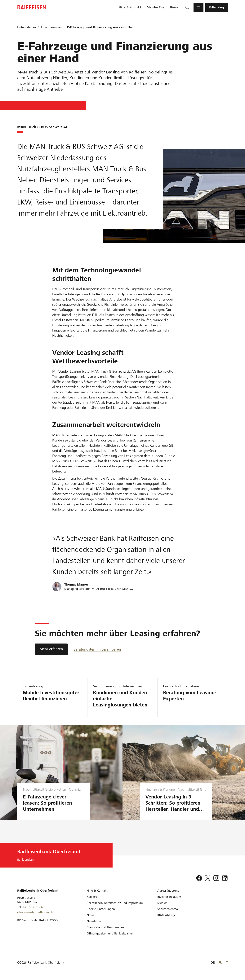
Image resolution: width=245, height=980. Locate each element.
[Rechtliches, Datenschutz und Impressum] (115, 903)
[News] (90, 915)
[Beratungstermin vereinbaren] (97, 649)
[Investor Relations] (169, 897)
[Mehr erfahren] (51, 649)
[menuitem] (130, 7)
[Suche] (187, 7)
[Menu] (198, 7)
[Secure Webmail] (168, 909)
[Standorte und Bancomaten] (105, 927)
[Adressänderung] (168, 891)
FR (220, 962)
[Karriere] (92, 897)
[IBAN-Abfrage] (167, 915)
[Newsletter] (94, 921)
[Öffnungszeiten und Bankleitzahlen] (110, 933)
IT (227, 962)
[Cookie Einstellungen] (101, 909)
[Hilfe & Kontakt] (97, 891)
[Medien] (162, 903)
